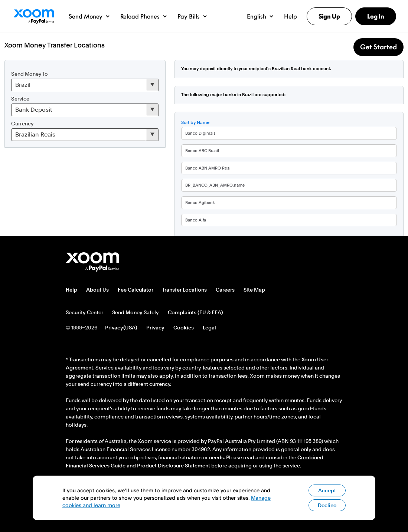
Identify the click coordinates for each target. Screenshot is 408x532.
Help (71, 290)
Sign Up (329, 16)
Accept (327, 490)
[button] (89, 16)
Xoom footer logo (93, 262)
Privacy (155, 328)
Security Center (84, 312)
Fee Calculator (136, 290)
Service (20, 99)
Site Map (254, 290)
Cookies (184, 328)
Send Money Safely (136, 312)
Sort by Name (195, 122)
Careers (225, 290)
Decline (327, 505)
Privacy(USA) (121, 328)
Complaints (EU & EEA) (195, 312)
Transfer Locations (185, 290)
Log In (376, 16)
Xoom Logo (34, 16)
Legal (209, 328)
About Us (97, 290)
